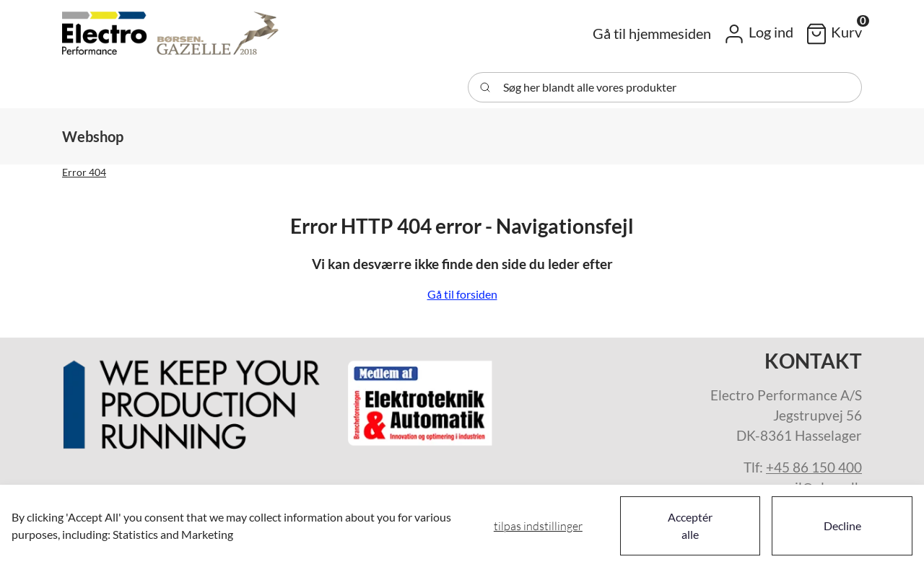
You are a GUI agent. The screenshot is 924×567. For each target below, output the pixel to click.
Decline (842, 526)
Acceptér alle (690, 526)
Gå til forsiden (462, 294)
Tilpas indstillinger (538, 526)
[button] (758, 33)
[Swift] (170, 33)
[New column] (279, 399)
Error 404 (84, 172)
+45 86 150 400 (814, 467)
